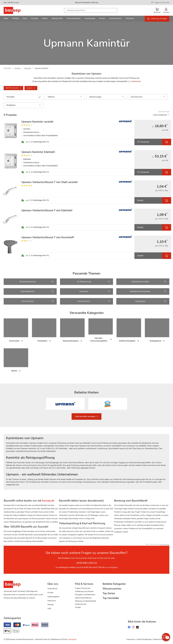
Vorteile (78, 607)
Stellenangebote (53, 597)
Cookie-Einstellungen (144, 639)
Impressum (52, 601)
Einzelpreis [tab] (23, 105)
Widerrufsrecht (81, 604)
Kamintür (28, 68)
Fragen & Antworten (162, 3)
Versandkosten (165, 544)
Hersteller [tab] (23, 97)
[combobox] (91, 10)
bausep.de (73, 639)
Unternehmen (52, 589)
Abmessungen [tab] (106, 97)
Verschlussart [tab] (148, 97)
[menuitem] (6, 19)
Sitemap (50, 605)
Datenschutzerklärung (83, 598)
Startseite (7, 68)
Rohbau (18, 68)
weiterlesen (136, 81)
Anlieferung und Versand (84, 591)
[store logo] (16, 10)
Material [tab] (65, 97)
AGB (49, 609)
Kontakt (50, 593)
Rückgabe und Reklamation (85, 595)
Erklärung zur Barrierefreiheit (86, 601)
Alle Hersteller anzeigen (85, 416)
